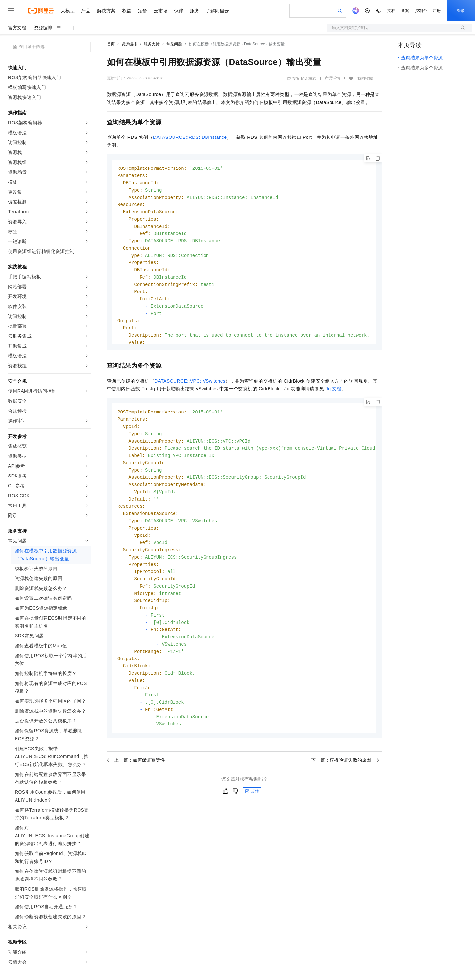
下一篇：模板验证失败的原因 (345, 775)
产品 (86, 11)
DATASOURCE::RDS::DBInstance (190, 137)
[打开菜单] (11, 11)
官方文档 (17, 28)
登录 (461, 11)
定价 (142, 11)
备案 (405, 11)
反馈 (252, 806)
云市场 (161, 11)
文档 (391, 11)
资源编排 (43, 28)
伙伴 (179, 11)
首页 (111, 44)
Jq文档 (334, 389)
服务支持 (152, 44)
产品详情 (332, 78)
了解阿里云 (217, 11)
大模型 (68, 11)
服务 (195, 11)
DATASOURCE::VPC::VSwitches (190, 381)
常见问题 (174, 44)
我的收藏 (365, 78)
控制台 (421, 11)
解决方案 (106, 11)
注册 (437, 11)
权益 (127, 11)
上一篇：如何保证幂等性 (136, 775)
